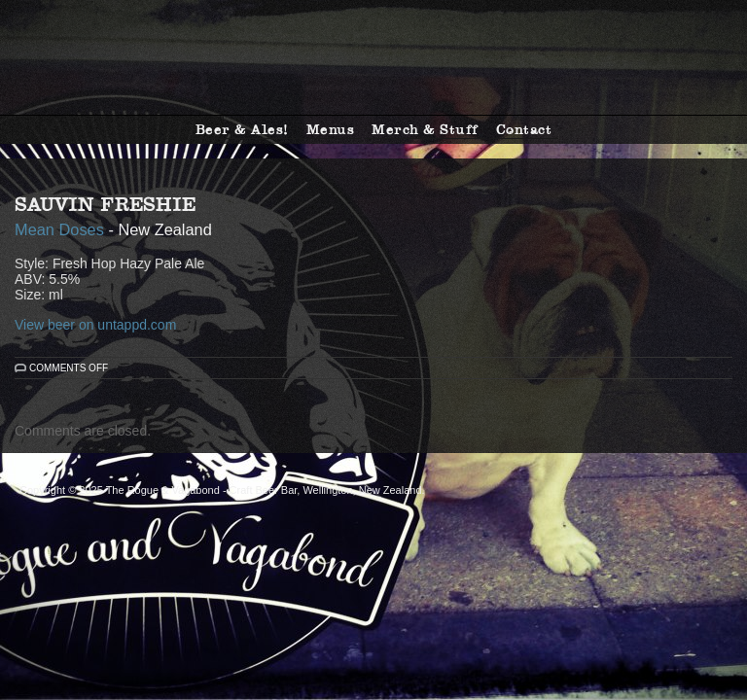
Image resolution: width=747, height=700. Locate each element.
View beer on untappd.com (95, 325)
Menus (331, 129)
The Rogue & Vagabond (373, 57)
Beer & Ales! (242, 129)
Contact (524, 129)
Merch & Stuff (425, 129)
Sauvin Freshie (106, 204)
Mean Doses (59, 229)
